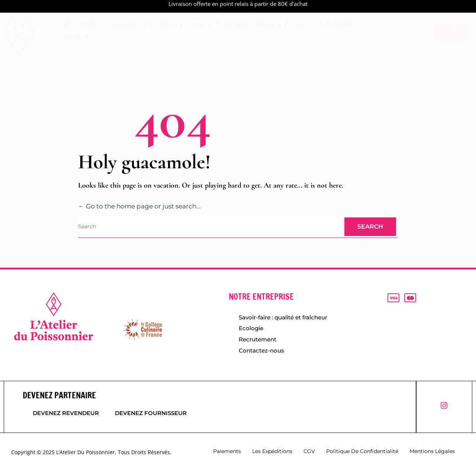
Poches (171, 24)
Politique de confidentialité (362, 453)
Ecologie (251, 329)
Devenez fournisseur (154, 415)
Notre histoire (83, 24)
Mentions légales (432, 453)
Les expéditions (272, 453)
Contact (76, 37)
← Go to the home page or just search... (144, 206)
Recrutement (258, 340)
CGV (309, 453)
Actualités (336, 24)
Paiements (227, 453)
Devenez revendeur (66, 415)
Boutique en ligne (283, 24)
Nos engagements (219, 24)
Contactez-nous (261, 352)
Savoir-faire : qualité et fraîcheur (283, 317)
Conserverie (133, 24)
